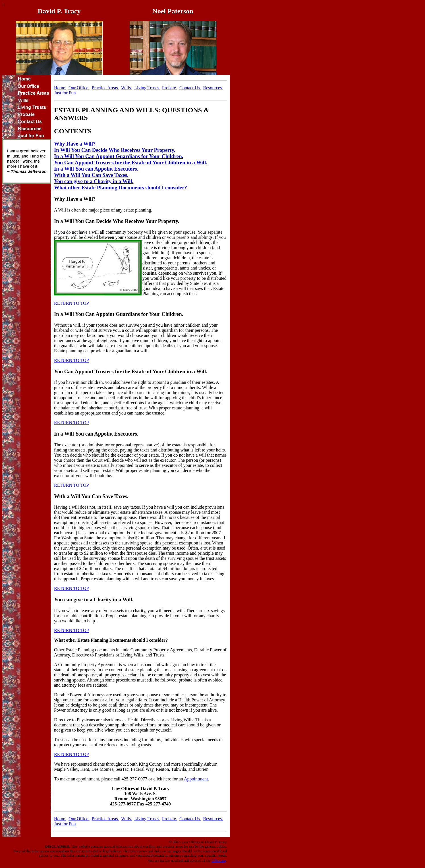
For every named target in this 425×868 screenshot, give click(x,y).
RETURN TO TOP (71, 303)
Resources (213, 88)
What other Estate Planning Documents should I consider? (121, 188)
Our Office (79, 88)
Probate (170, 88)
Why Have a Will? (75, 144)
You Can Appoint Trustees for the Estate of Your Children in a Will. (131, 162)
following (218, 860)
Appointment (196, 779)
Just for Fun (65, 93)
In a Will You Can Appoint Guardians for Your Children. (119, 156)
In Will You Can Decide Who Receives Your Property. (115, 150)
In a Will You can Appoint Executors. (96, 169)
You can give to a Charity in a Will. (94, 181)
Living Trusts (147, 88)
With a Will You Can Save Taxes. (91, 175)
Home (60, 88)
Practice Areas (105, 88)
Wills (127, 88)
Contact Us (190, 88)
